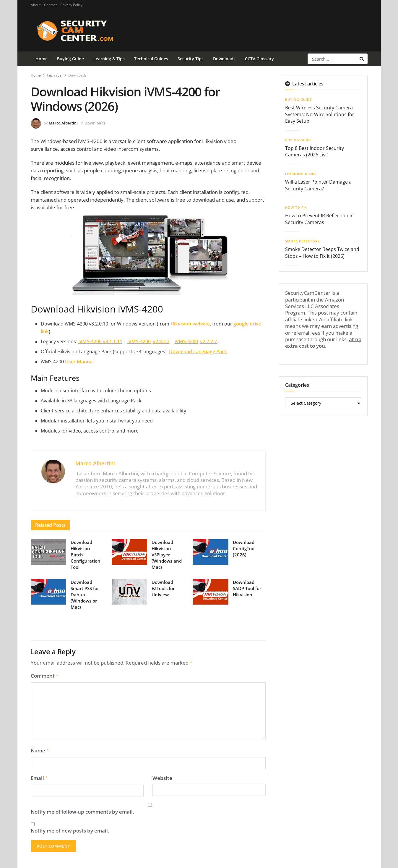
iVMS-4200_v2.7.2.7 (196, 341)
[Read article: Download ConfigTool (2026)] (211, 552)
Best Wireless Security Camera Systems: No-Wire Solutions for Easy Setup (320, 114)
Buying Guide (70, 59)
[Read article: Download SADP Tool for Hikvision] (211, 592)
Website (162, 776)
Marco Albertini (63, 123)
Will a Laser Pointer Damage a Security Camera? (318, 185)
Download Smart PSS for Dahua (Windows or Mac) (85, 595)
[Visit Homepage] (84, 31)
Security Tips (191, 59)
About (36, 5)
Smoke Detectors (302, 241)
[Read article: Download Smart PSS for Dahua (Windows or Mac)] (48, 592)
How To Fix (296, 207)
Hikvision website (190, 324)
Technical (55, 75)
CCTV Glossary (259, 59)
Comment (45, 675)
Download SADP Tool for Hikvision (247, 588)
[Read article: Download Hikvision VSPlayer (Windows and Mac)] (129, 552)
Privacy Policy (71, 5)
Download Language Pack (198, 352)
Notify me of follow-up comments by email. (82, 810)
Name (40, 749)
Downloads (224, 59)
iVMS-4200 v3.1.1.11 (100, 341)
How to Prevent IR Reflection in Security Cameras (319, 219)
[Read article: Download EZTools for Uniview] (129, 592)
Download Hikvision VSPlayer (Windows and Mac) (167, 555)
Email (39, 776)
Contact (50, 5)
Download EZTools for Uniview (163, 588)
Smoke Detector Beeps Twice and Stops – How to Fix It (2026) (322, 252)
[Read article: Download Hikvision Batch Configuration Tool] (48, 552)
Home (42, 59)
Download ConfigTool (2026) (244, 548)
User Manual (79, 362)
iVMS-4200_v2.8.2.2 (148, 341)
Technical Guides (151, 59)
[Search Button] (362, 59)
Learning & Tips (109, 59)
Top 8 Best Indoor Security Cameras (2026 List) (315, 151)
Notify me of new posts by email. (70, 829)
